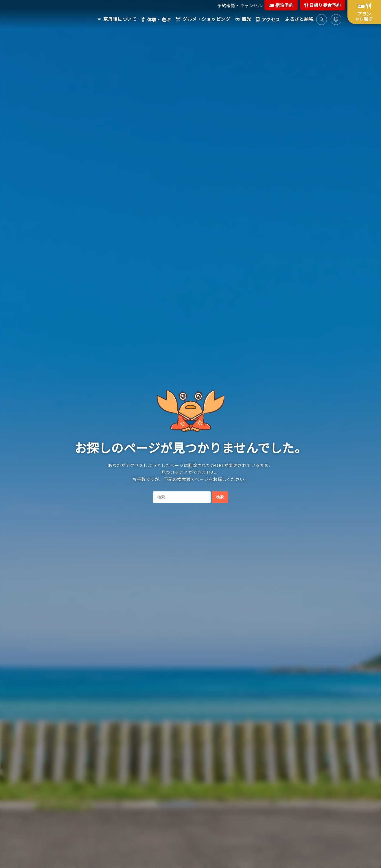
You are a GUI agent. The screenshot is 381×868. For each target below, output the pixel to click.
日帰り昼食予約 (323, 5)
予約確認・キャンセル (240, 5)
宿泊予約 (281, 5)
